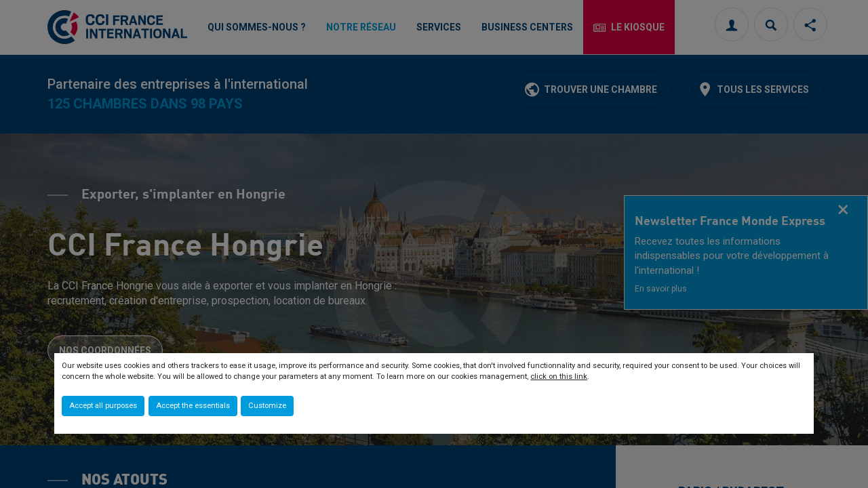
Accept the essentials (193, 406)
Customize (267, 406)
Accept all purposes (103, 406)
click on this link (559, 377)
